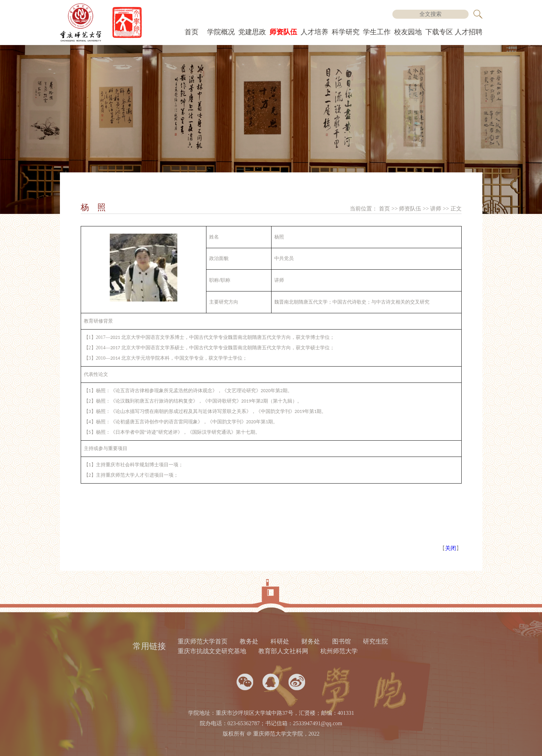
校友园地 (408, 32)
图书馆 (341, 641)
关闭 (451, 548)
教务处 (249, 641)
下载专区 (439, 32)
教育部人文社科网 (283, 651)
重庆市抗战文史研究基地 (212, 651)
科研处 (280, 641)
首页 (192, 32)
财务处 (311, 641)
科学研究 (346, 32)
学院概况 (221, 32)
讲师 (436, 209)
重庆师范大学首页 (203, 641)
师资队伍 (283, 32)
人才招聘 (469, 32)
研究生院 (375, 641)
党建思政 (252, 32)
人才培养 (314, 32)
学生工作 (377, 32)
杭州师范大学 (339, 651)
